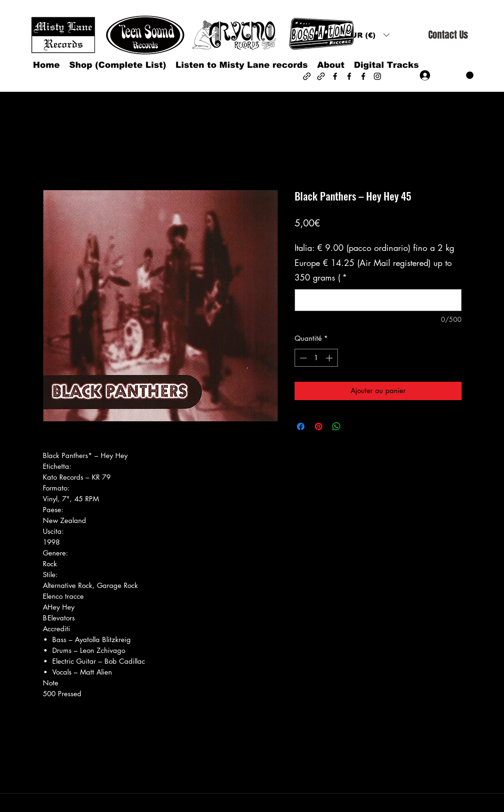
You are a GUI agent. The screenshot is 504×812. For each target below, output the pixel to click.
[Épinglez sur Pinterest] (319, 426)
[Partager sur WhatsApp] (336, 426)
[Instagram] (377, 76)
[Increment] (330, 358)
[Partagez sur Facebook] (301, 426)
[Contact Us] (448, 35)
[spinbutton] (316, 358)
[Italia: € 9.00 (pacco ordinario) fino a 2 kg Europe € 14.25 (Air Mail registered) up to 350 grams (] (378, 300)
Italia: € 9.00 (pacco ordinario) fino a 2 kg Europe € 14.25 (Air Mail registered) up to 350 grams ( (374, 262)
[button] (368, 35)
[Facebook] (335, 76)
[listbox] (368, 35)
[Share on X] (354, 426)
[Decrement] (302, 358)
